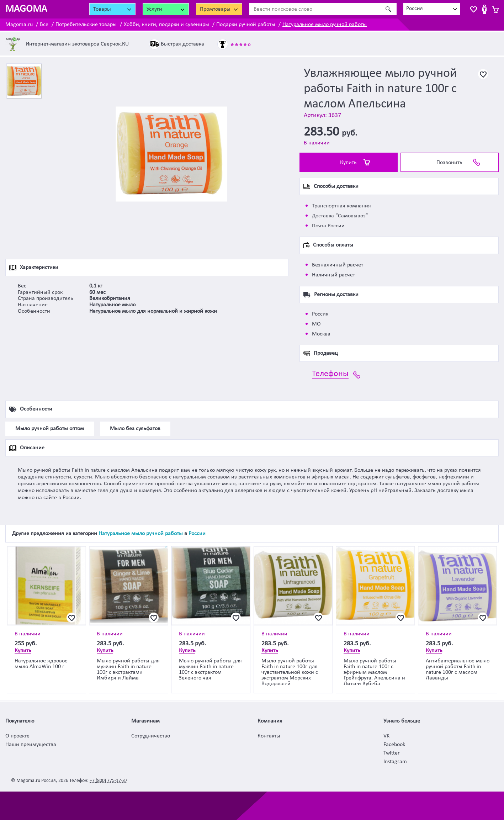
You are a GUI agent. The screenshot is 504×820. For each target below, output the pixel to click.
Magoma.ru (19, 25)
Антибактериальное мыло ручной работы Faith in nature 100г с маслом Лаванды (458, 670)
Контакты (269, 736)
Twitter (392, 753)
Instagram (395, 762)
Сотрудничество (151, 736)
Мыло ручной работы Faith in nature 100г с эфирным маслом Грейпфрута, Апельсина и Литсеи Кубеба (374, 672)
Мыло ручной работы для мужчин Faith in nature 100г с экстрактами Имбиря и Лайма (128, 670)
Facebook (394, 745)
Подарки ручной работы (246, 25)
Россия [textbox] (415, 9)
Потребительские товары (86, 25)
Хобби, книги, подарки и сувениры (166, 25)
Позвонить (449, 163)
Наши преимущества (31, 745)
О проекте (17, 736)
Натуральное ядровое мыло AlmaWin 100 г (41, 664)
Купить (348, 163)
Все (44, 25)
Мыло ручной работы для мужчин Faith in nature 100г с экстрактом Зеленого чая (210, 670)
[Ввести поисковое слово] (315, 9)
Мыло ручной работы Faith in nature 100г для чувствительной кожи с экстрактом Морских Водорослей (290, 672)
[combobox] (432, 9)
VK (386, 736)
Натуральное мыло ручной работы (325, 25)
